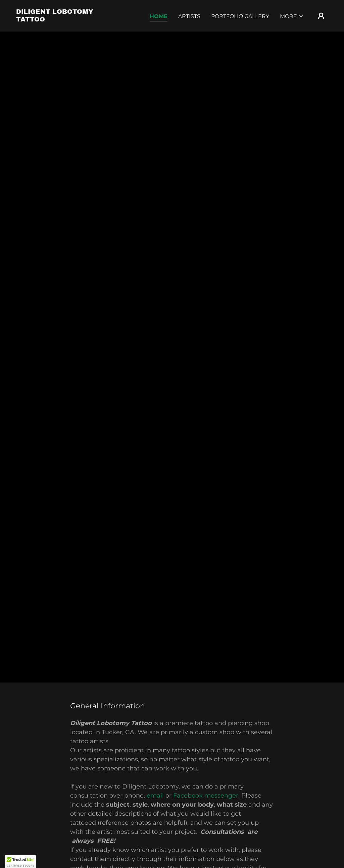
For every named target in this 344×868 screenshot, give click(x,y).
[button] (292, 16)
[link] (60, 20)
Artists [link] (189, 16)
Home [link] (159, 16)
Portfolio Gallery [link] (240, 16)
